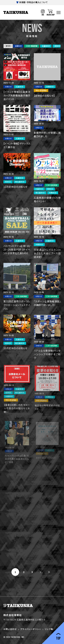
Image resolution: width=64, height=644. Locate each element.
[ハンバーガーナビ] (59, 13)
